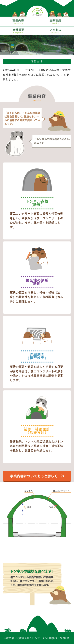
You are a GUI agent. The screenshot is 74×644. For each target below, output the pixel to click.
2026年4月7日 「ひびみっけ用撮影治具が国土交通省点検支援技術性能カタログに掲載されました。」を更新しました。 (37, 75)
